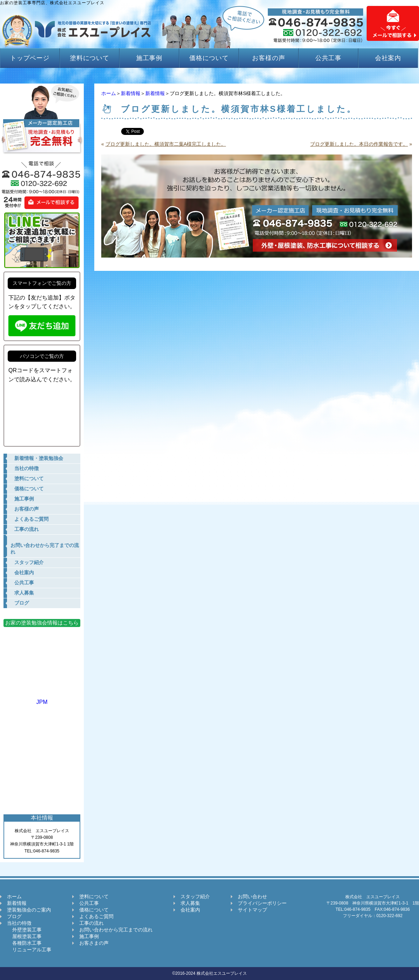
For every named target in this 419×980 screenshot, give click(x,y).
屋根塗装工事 (24, 936)
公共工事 (329, 58)
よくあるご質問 (96, 916)
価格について (209, 58)
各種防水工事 (24, 943)
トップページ (30, 58)
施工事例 (149, 58)
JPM (42, 699)
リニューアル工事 (29, 950)
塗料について (90, 58)
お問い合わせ (252, 896)
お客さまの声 (94, 943)
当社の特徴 (19, 923)
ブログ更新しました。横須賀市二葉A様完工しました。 (166, 144)
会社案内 (388, 58)
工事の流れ (91, 923)
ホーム (109, 93)
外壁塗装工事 (24, 930)
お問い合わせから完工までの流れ (116, 930)
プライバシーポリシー (262, 903)
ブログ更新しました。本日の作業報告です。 (359, 144)
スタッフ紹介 (195, 896)
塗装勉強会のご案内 (29, 910)
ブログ (14, 916)
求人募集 (190, 903)
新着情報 (131, 93)
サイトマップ (252, 910)
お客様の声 (269, 58)
